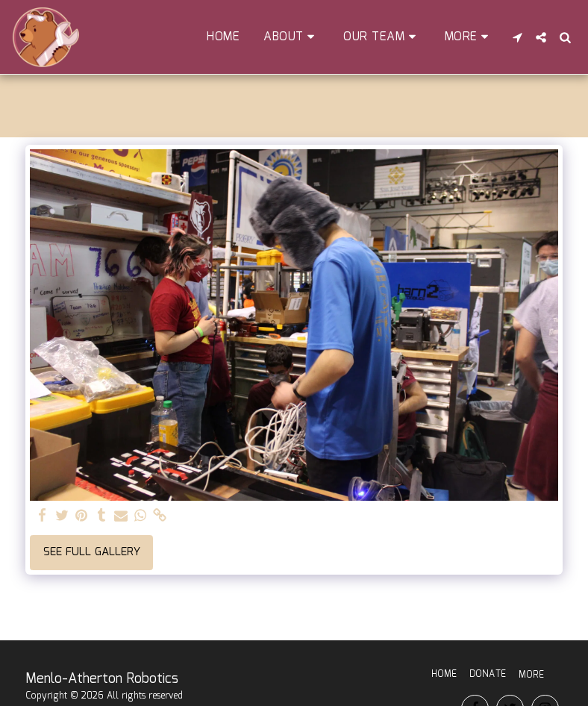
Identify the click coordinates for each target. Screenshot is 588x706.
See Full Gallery (92, 552)
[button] (291, 37)
